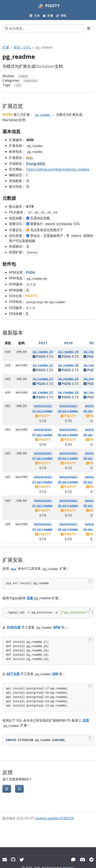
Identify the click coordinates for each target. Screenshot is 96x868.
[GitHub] (13, 860)
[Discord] (82, 860)
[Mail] (5, 860)
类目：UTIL (22, 47)
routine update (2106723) (54, 818)
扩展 (6, 47)
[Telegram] (91, 860)
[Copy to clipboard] (90, 581)
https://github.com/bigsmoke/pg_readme (58, 169)
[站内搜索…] (43, 28)
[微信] (73, 860)
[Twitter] (22, 860)
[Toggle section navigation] (89, 28)
